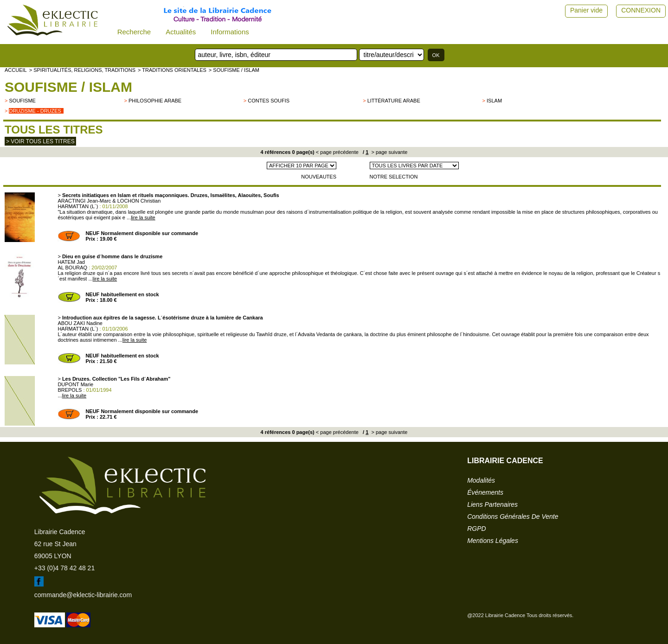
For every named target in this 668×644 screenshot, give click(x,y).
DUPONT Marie (75, 384)
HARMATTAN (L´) (78, 206)
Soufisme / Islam (68, 87)
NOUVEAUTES (319, 177)
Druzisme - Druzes (35, 111)
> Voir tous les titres (40, 141)
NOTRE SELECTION (394, 177)
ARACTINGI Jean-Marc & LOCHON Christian (109, 201)
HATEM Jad (71, 262)
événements (485, 492)
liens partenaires (492, 504)
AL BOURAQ (72, 268)
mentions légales (493, 541)
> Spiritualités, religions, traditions (82, 70)
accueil (16, 70)
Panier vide (586, 10)
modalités (481, 480)
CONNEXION (641, 10)
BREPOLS (70, 390)
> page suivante (389, 152)
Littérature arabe (394, 101)
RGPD (476, 529)
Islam (494, 101)
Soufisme (22, 101)
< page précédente (337, 152)
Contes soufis (269, 101)
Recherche (134, 32)
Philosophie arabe (155, 101)
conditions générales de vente (513, 516)
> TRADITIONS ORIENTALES (172, 70)
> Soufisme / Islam (234, 70)
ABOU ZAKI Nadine (80, 323)
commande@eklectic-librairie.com (83, 595)
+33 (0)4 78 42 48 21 (64, 568)
